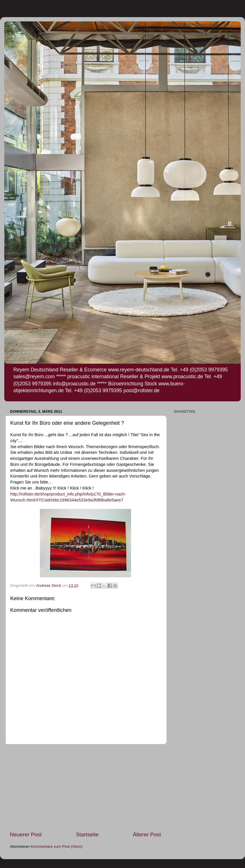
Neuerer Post (26, 834)
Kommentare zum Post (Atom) (57, 846)
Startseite (87, 834)
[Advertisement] (85, 788)
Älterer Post (147, 834)
